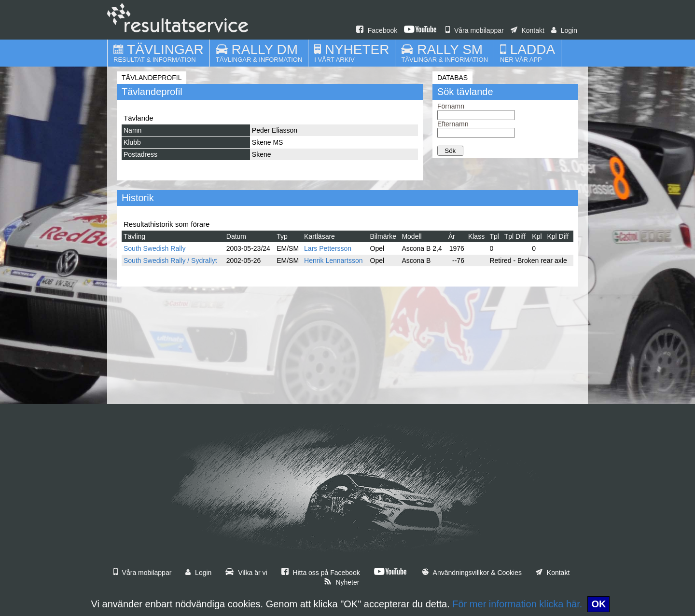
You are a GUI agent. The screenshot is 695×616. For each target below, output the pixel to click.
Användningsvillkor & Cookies (472, 573)
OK (598, 604)
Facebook (377, 30)
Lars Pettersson (328, 248)
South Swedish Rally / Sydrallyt (170, 260)
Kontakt (528, 30)
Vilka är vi (246, 573)
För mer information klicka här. (517, 604)
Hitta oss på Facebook (321, 573)
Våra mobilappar (475, 30)
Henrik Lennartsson (333, 260)
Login (564, 30)
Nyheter (342, 582)
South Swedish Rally (154, 248)
